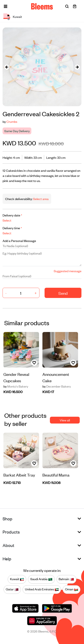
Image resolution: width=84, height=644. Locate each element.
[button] (6, 6)
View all (65, 420)
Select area (41, 199)
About (8, 545)
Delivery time (12, 228)
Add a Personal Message (19, 241)
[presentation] (7, 67)
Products (11, 532)
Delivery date (12, 215)
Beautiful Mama (56, 475)
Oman (72, 589)
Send (63, 293)
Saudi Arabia (41, 579)
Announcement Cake (56, 377)
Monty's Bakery (16, 386)
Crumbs (12, 121)
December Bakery (57, 386)
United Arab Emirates (42, 589)
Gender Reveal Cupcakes (16, 377)
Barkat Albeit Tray (19, 475)
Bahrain (66, 579)
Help (7, 559)
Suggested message (68, 271)
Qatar (12, 589)
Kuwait (17, 579)
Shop (7, 519)
